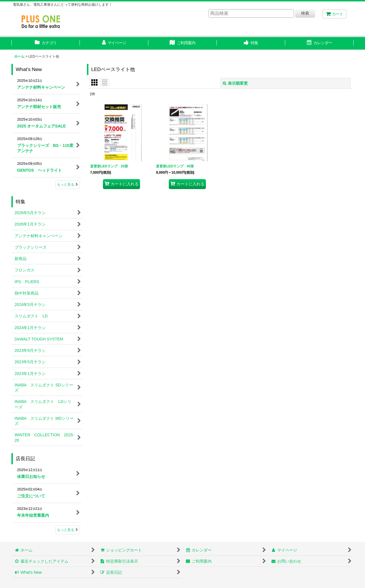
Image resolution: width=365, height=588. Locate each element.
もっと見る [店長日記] (68, 530)
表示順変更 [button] (235, 83)
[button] (251, 43)
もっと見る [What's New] (68, 184)
